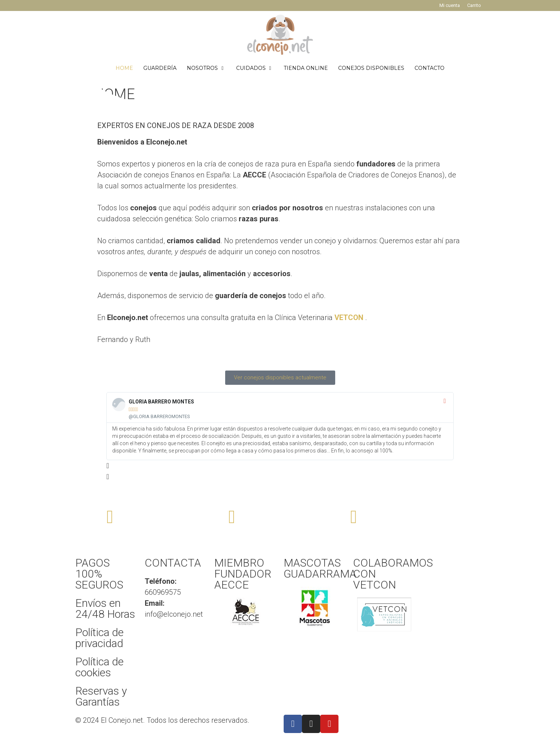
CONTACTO (430, 68)
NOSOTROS (209, 68)
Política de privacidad (99, 638)
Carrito (474, 5)
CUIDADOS (257, 68)
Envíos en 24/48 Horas (105, 608)
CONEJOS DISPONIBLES (371, 68)
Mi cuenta (450, 5)
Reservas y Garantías (101, 696)
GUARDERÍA (160, 68)
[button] (280, 466)
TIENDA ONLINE (306, 68)
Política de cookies (99, 667)
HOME (124, 68)
